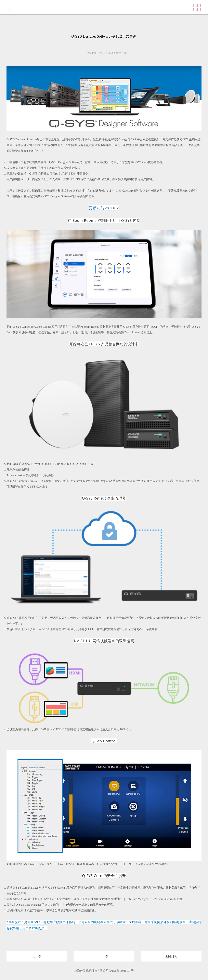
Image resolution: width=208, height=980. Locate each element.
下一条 (104, 955)
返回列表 (171, 955)
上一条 (37, 955)
